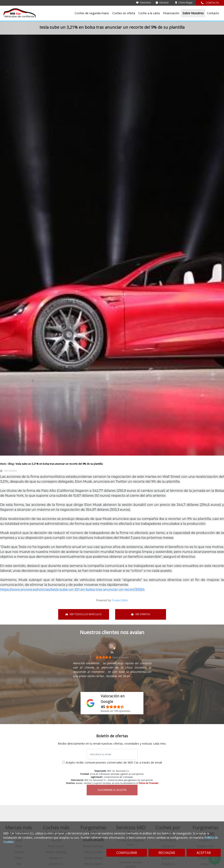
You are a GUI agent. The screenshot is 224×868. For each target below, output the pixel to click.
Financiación (171, 13)
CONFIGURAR (127, 853)
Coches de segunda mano (92, 13)
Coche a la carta (149, 13)
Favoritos (143, 3)
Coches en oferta (124, 13)
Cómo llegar (184, 3)
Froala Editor (120, 600)
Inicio (4, 464)
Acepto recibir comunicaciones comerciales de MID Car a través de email (114, 762)
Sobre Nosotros (193, 13)
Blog (11, 464)
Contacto (213, 13)
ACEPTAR (204, 853)
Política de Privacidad (148, 783)
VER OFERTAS (140, 614)
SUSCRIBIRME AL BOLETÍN (112, 790)
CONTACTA (210, 3)
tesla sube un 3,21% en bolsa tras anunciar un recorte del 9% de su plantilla (59, 464)
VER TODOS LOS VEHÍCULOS (84, 614)
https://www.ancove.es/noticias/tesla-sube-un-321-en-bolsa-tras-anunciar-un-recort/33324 (73, 590)
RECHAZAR (167, 853)
